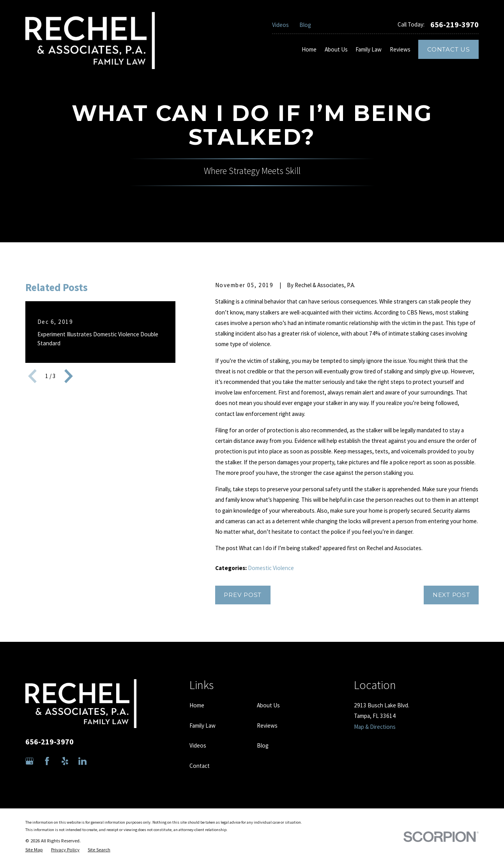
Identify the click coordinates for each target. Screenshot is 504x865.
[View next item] (69, 376)
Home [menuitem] (309, 49)
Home (197, 705)
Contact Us (449, 49)
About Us (268, 705)
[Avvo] (100, 761)
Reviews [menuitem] (400, 49)
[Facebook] (47, 761)
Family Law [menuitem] (369, 49)
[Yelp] (65, 761)
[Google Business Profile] (29, 761)
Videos (280, 25)
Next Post (451, 595)
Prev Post (243, 595)
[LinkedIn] (82, 761)
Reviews (267, 726)
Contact (200, 766)
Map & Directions (375, 727)
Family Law (202, 726)
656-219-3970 (454, 25)
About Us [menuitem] (336, 49)
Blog (305, 25)
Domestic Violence (271, 568)
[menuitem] (34, 850)
